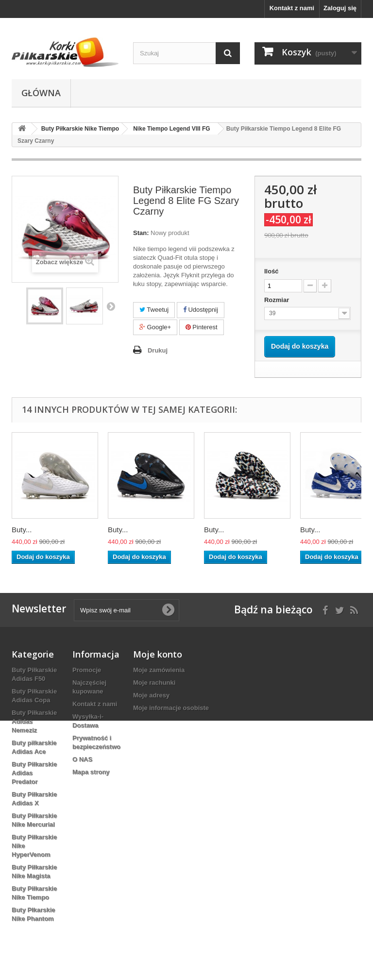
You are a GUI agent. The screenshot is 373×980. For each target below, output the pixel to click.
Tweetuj (154, 310)
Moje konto (158, 654)
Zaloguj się (340, 8)
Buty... (22, 530)
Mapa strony (91, 772)
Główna (41, 93)
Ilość (271, 271)
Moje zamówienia (159, 670)
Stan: (141, 233)
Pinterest (202, 327)
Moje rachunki (154, 683)
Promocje (87, 670)
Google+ (155, 327)
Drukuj (158, 350)
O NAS (82, 759)
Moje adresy (151, 695)
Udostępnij (201, 310)
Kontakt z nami (292, 8)
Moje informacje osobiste (171, 708)
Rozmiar (278, 300)
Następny (111, 306)
